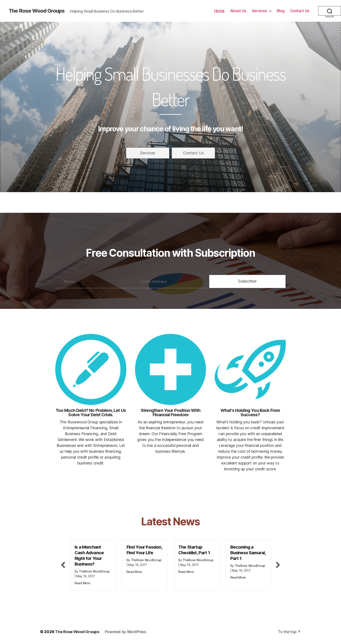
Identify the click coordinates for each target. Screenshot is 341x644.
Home (219, 11)
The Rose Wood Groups (37, 11)
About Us (238, 11)
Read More (82, 583)
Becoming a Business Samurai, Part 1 (248, 553)
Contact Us (300, 11)
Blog (281, 11)
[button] (148, 153)
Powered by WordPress (125, 632)
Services (259, 11)
